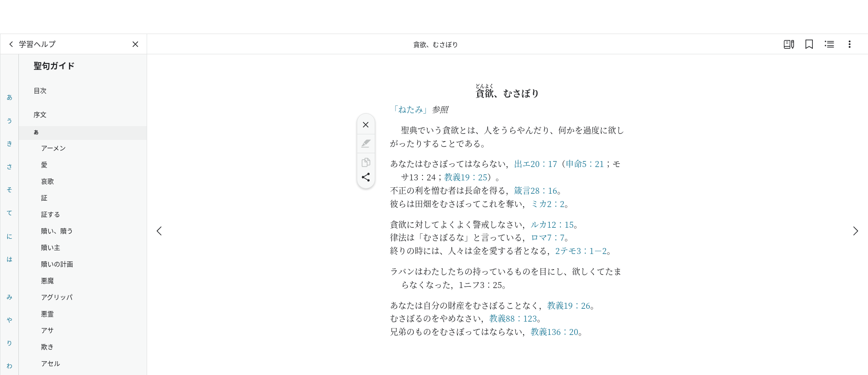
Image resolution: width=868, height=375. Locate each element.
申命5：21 (585, 163)
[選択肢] (850, 44)
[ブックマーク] (809, 44)
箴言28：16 (536, 190)
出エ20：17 (536, 163)
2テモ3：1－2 (581, 250)
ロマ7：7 (548, 237)
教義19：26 (569, 305)
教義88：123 (513, 318)
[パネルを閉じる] (136, 44)
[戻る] (11, 44)
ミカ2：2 (548, 203)
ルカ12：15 (552, 224)
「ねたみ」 (411, 109)
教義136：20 (554, 331)
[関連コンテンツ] (829, 44)
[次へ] (855, 197)
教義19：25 (466, 177)
